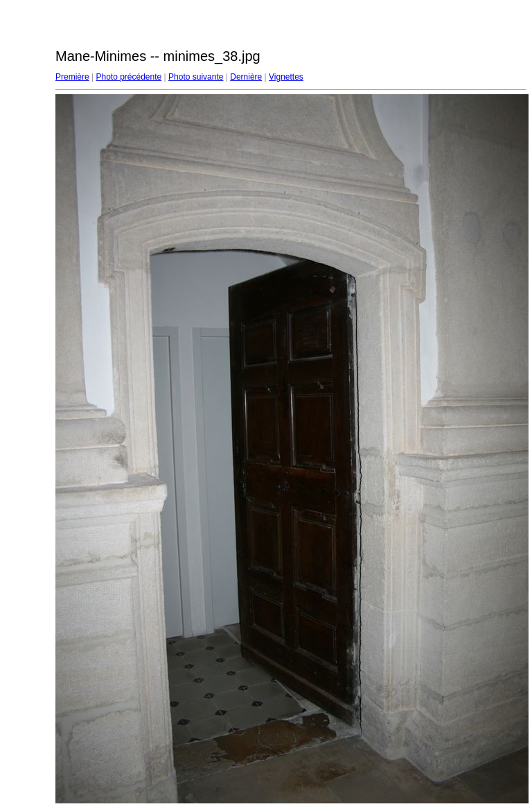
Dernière (246, 77)
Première (72, 77)
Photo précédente (128, 77)
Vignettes (286, 77)
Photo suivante (196, 77)
